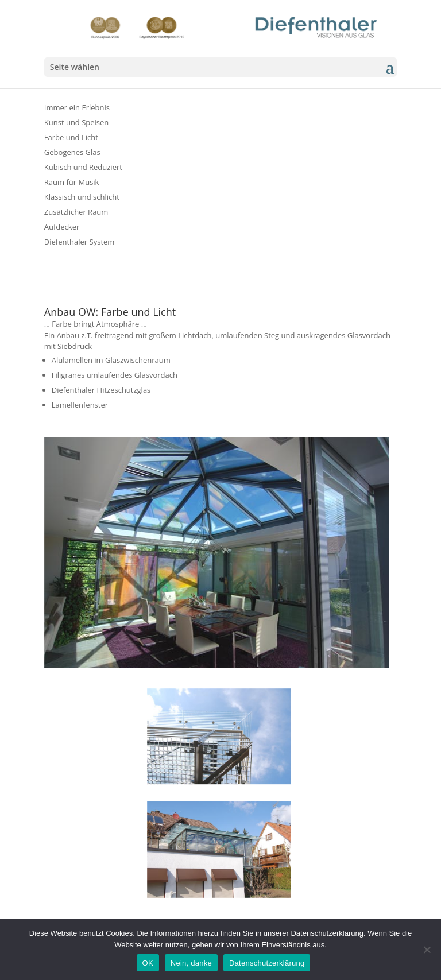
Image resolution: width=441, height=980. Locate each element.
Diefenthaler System (80, 242)
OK (148, 963)
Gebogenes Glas (72, 152)
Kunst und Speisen (77, 122)
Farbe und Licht (71, 137)
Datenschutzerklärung (267, 963)
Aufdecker (62, 227)
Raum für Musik (72, 182)
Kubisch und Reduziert (83, 167)
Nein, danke (191, 963)
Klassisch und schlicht (82, 197)
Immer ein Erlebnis (77, 107)
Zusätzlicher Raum (76, 212)
